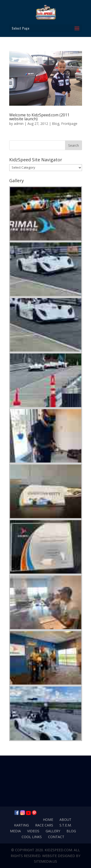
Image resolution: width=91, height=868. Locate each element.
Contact (56, 837)
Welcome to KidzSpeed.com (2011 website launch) (39, 117)
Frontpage (69, 124)
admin (19, 124)
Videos (33, 831)
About (65, 820)
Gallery (53, 831)
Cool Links (32, 837)
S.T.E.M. (66, 825)
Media (15, 831)
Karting (21, 825)
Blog (56, 124)
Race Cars (44, 825)
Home (48, 820)
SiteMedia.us (45, 861)
